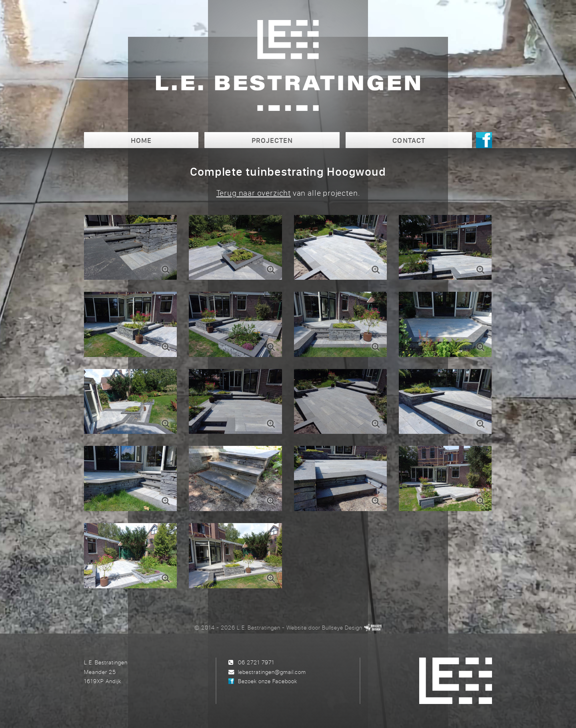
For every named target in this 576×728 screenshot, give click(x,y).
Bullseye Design (342, 627)
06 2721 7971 (256, 662)
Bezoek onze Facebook (268, 681)
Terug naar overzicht (254, 193)
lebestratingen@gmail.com (272, 672)
